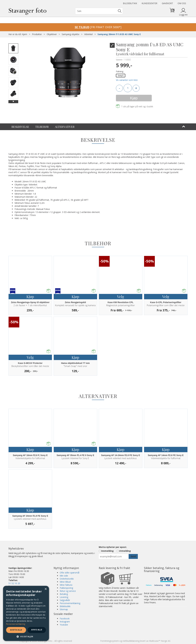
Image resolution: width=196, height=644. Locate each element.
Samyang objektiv (71, 34)
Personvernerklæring (70, 603)
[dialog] (26, 613)
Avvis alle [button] (37, 630)
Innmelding (107, 551)
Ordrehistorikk (67, 579)
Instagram (65, 622)
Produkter (37, 34)
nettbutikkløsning (131, 641)
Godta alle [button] (16, 630)
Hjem (24, 34)
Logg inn (183, 15)
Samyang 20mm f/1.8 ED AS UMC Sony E (119, 34)
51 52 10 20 (14, 583)
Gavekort (167, 3)
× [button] (46, 589)
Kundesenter (149, 3)
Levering (64, 597)
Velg (121, 297)
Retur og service (68, 591)
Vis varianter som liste (127, 80)
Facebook (65, 619)
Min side (64, 576)
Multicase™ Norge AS (160, 641)
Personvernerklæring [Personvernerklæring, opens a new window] (16, 624)
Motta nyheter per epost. (113, 547)
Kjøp (134, 98)
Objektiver (52, 34)
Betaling (64, 594)
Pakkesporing (66, 588)
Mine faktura (66, 585)
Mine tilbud (65, 582)
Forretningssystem (110, 641)
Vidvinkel (88, 34)
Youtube (64, 625)
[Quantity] (128, 88)
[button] (26, 636)
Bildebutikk (130, 3)
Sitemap (64, 609)
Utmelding (125, 551)
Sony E (121, 75)
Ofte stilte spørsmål (70, 573)
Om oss (182, 3)
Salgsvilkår (65, 600)
